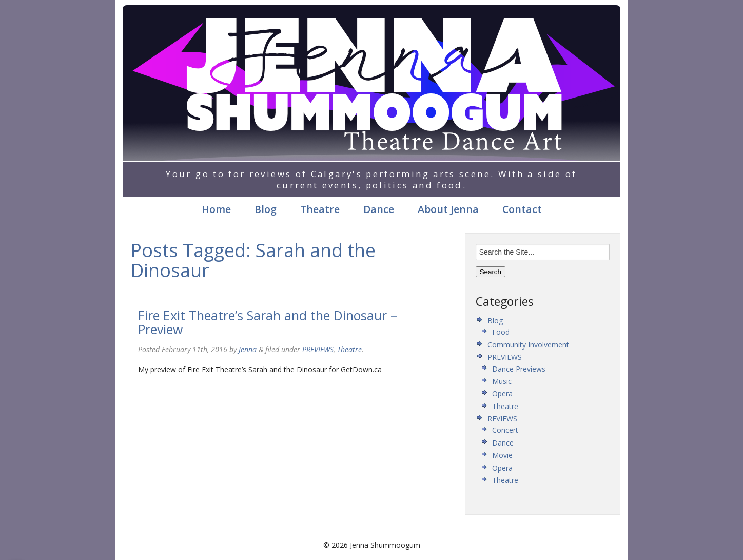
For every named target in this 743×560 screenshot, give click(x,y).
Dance (379, 209)
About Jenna (448, 209)
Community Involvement (528, 345)
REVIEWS (502, 419)
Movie (502, 455)
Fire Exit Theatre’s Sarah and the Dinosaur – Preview (268, 322)
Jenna (248, 349)
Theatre (320, 209)
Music (502, 381)
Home (216, 209)
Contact (522, 209)
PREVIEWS (318, 349)
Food (501, 332)
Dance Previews (519, 369)
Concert (505, 430)
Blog (266, 209)
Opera (502, 393)
